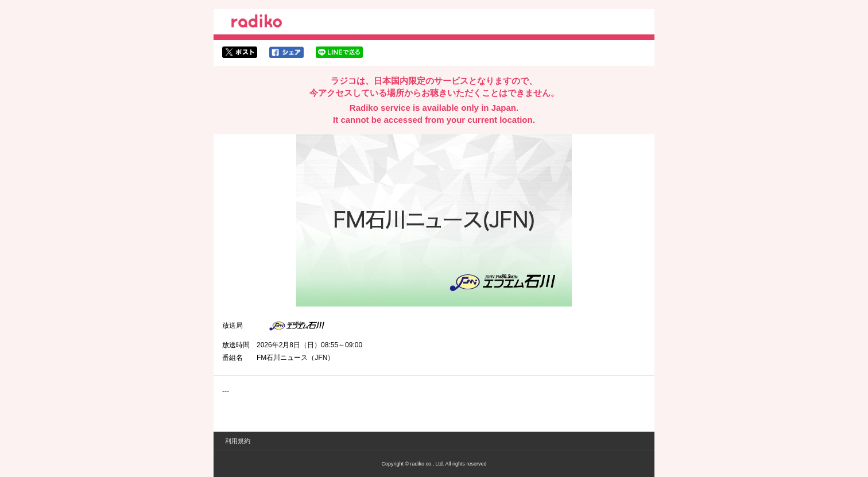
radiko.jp (257, 23)
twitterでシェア (240, 52)
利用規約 (238, 441)
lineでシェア (339, 52)
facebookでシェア (286, 52)
